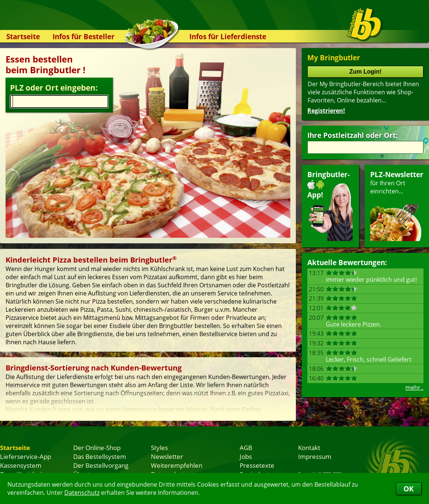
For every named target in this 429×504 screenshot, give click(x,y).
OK (409, 489)
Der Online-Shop (97, 447)
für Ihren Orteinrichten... (397, 205)
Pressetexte (257, 465)
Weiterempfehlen (177, 465)
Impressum (315, 456)
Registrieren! (326, 111)
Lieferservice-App (26, 456)
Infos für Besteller (84, 36)
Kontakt (309, 447)
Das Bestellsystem (100, 456)
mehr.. (414, 388)
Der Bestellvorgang (101, 465)
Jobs (246, 456)
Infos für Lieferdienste (228, 36)
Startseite (23, 36)
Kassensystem (21, 465)
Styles (159, 447)
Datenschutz (82, 493)
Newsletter (167, 456)
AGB (246, 447)
